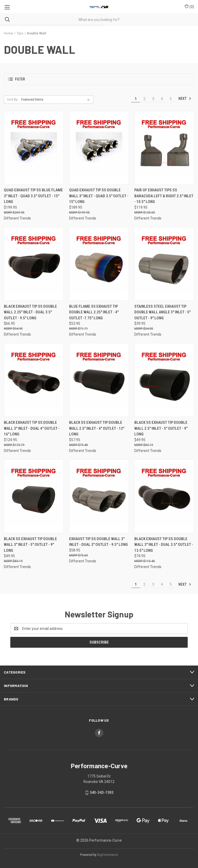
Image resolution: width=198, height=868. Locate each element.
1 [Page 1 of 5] (136, 99)
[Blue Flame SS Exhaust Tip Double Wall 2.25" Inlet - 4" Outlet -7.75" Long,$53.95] (99, 264)
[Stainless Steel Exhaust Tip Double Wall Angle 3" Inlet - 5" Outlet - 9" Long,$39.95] (164, 264)
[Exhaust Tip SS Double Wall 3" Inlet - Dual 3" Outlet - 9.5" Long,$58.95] (99, 496)
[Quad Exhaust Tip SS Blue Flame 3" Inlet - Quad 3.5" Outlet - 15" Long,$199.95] (34, 148)
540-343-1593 (102, 792)
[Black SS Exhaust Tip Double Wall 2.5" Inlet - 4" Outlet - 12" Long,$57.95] (99, 380)
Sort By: (13, 99)
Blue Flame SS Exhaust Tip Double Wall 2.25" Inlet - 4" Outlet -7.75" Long (94, 312)
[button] (99, 79)
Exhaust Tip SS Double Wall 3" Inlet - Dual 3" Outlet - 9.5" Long (98, 542)
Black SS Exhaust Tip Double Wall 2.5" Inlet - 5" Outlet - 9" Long (161, 428)
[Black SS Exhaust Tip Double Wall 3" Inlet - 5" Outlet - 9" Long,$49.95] (34, 496)
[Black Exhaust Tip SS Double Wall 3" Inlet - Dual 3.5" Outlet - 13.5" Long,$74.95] (164, 496)
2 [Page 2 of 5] (144, 99)
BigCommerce (108, 855)
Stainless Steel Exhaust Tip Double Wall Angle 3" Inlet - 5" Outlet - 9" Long (162, 312)
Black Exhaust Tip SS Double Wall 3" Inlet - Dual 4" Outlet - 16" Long (32, 428)
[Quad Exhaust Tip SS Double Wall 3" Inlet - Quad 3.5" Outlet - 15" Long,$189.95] (99, 148)
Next (185, 99)
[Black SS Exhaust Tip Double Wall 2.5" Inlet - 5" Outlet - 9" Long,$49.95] (164, 380)
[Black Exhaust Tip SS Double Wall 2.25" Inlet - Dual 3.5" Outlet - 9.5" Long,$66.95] (34, 264)
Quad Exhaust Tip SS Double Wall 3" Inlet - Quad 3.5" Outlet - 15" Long (99, 196)
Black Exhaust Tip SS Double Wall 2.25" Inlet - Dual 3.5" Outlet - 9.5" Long (30, 312)
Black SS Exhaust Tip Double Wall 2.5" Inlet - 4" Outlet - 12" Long (97, 428)
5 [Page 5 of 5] (171, 99)
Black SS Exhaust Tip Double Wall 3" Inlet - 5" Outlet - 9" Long (30, 545)
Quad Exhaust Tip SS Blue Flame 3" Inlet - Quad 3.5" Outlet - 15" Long (33, 196)
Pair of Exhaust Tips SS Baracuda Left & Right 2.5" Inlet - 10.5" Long (164, 196)
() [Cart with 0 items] (189, 6)
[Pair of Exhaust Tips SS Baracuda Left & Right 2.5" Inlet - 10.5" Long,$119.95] (164, 148)
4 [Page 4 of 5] (162, 99)
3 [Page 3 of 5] (153, 99)
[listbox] (56, 100)
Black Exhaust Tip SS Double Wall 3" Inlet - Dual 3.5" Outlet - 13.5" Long (164, 545)
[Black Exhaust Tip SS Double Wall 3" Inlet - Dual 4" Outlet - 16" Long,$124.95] (34, 380)
